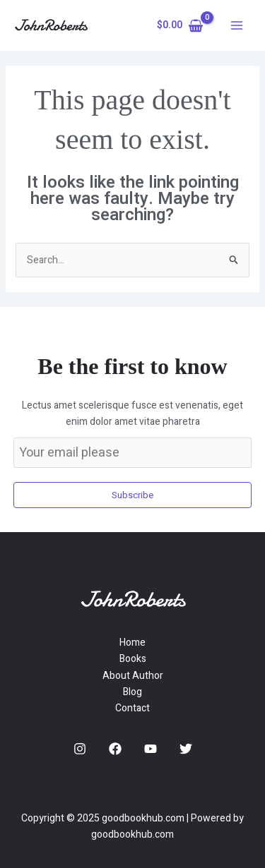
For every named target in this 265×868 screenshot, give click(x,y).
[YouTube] (151, 749)
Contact (132, 708)
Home (132, 643)
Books (133, 659)
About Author (133, 676)
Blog (132, 692)
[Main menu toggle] (237, 25)
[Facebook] (115, 749)
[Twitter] (186, 749)
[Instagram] (80, 749)
